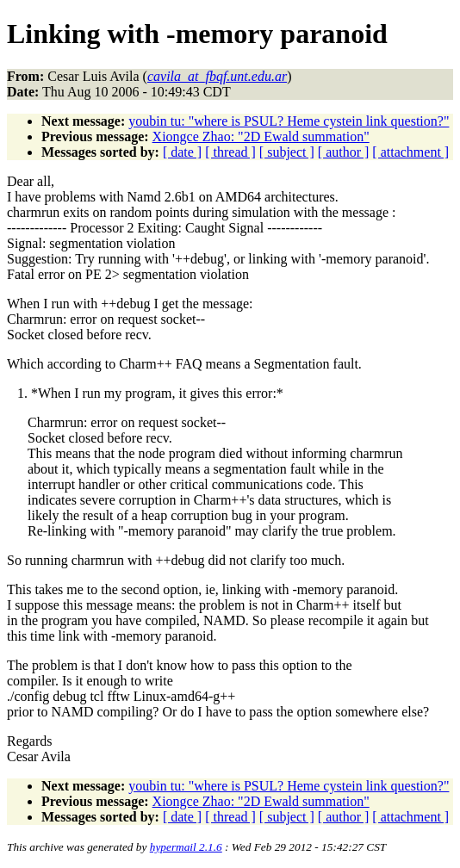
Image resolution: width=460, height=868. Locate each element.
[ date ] (182, 152)
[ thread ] (230, 152)
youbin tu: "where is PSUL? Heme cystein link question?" (289, 121)
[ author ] (344, 152)
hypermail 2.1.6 (186, 847)
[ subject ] (287, 152)
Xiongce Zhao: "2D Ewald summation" (261, 136)
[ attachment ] (410, 152)
